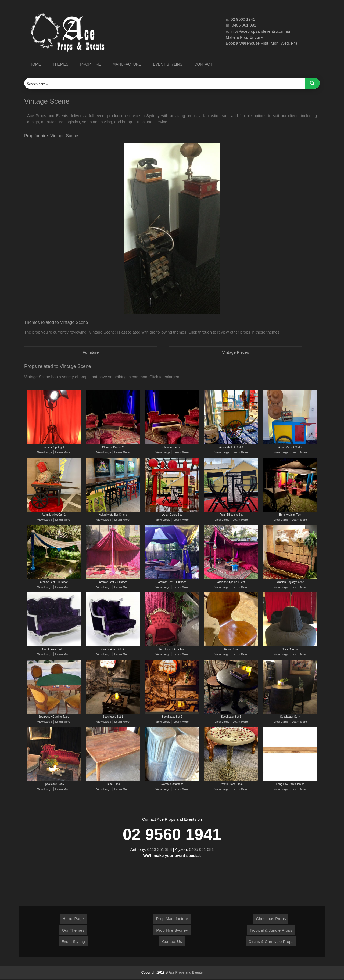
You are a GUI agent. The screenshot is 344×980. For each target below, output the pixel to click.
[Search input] (165, 83)
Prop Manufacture (172, 919)
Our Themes (73, 931)
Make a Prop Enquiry (245, 37)
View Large (45, 453)
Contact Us (172, 942)
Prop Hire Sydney (172, 931)
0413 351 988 (160, 850)
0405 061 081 (244, 25)
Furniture (91, 352)
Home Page (73, 919)
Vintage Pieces (236, 352)
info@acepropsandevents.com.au (261, 31)
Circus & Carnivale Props (271, 942)
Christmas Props (271, 919)
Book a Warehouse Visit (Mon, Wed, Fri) (262, 43)
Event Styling (73, 942)
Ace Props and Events (186, 973)
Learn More (62, 453)
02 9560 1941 (243, 19)
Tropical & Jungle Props (271, 931)
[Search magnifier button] (312, 83)
